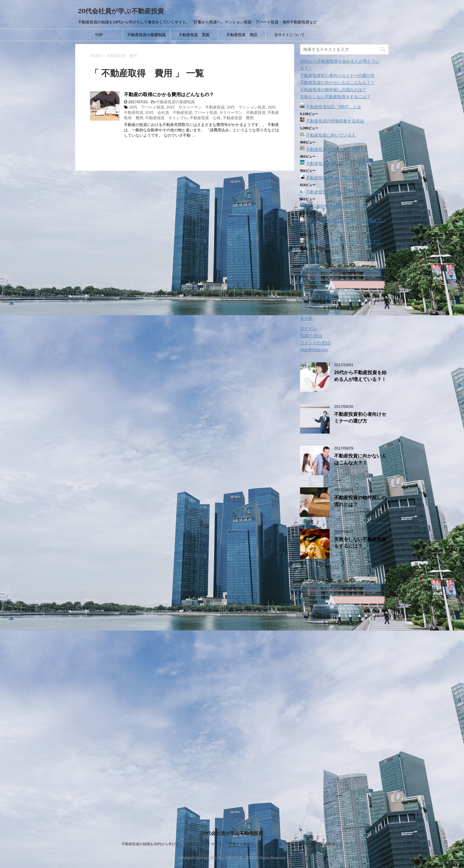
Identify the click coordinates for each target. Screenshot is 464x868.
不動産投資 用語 (242, 35)
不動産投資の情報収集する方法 (335, 121)
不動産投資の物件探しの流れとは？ (333, 90)
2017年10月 (311, 259)
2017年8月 (310, 273)
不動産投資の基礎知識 (146, 35)
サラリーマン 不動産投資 (242, 113)
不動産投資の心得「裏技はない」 (337, 178)
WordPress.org (314, 350)
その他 (306, 290)
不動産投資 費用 (238, 118)
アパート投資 (206, 113)
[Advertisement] (344, 694)
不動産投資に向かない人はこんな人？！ (337, 83)
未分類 (306, 319)
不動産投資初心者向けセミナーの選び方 (337, 75)
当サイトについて (289, 35)
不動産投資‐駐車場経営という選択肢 (340, 164)
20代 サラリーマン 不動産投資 (195, 107)
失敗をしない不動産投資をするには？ (335, 97)
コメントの (315, 343)
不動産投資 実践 (194, 35)
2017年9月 (310, 266)
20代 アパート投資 (147, 107)
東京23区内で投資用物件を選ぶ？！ (339, 206)
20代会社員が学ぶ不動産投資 (121, 11)
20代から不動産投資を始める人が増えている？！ (360, 376)
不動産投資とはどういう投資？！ (337, 149)
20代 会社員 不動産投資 (169, 113)
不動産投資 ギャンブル (166, 118)
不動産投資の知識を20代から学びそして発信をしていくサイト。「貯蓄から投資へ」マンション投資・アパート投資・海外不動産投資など (232, 844)
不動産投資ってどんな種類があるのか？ (343, 192)
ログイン (308, 329)
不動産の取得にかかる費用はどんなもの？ (169, 94)
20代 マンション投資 (246, 107)
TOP (99, 35)
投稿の (311, 336)
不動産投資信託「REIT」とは (333, 107)
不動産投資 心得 (205, 118)
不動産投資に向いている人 (331, 135)
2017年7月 (310, 280)
